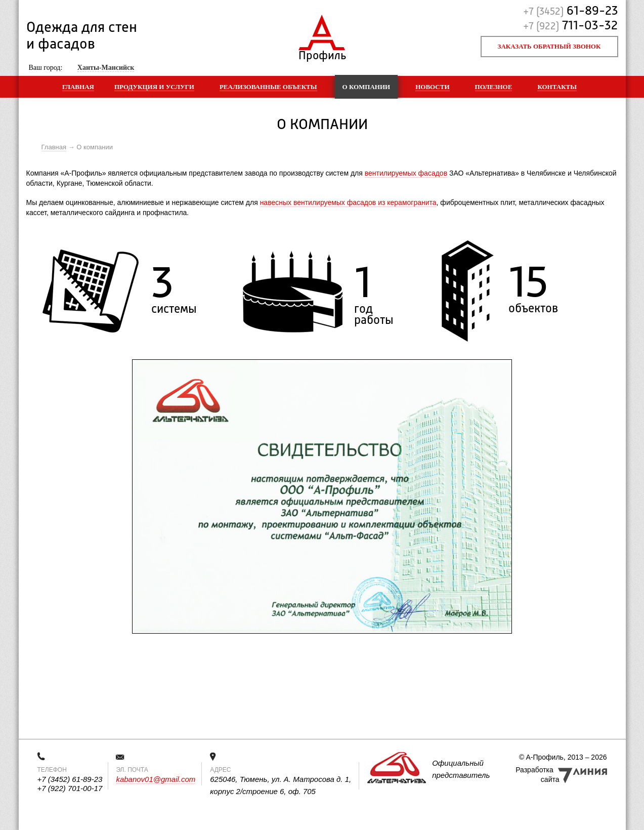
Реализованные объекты (268, 87)
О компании (367, 87)
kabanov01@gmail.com (156, 779)
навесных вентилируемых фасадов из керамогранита (348, 202)
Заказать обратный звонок (549, 46)
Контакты (557, 87)
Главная (78, 87)
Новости (432, 87)
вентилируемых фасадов (406, 173)
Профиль (322, 53)
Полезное (494, 87)
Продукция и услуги (154, 87)
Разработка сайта (537, 775)
